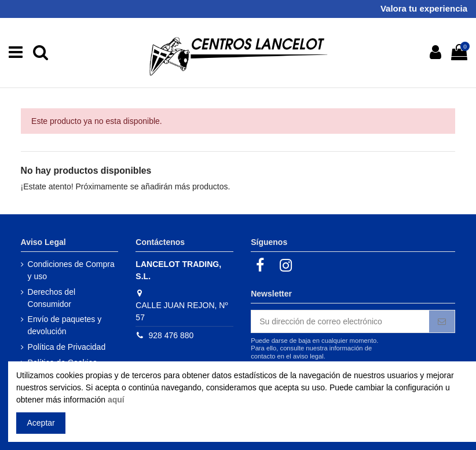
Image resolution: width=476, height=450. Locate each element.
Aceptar (41, 423)
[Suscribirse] (442, 321)
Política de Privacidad (67, 347)
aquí (116, 400)
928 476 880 (171, 335)
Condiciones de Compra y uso (71, 270)
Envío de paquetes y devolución (65, 325)
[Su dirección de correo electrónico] (340, 321)
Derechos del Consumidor (52, 298)
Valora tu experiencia (424, 8)
